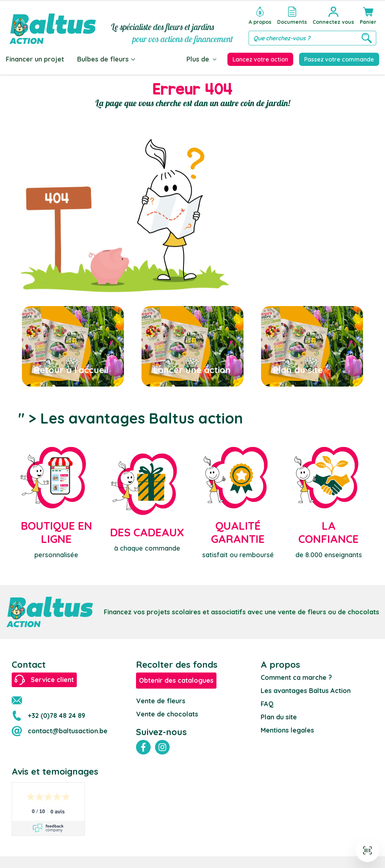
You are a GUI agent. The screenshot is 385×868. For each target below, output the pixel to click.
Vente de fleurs (161, 701)
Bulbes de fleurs (107, 59)
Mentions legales (287, 730)
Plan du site (279, 717)
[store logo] (53, 24)
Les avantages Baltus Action (306, 691)
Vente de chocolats (167, 714)
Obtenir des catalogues (176, 680)
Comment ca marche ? (296, 677)
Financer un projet (35, 59)
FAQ (267, 704)
